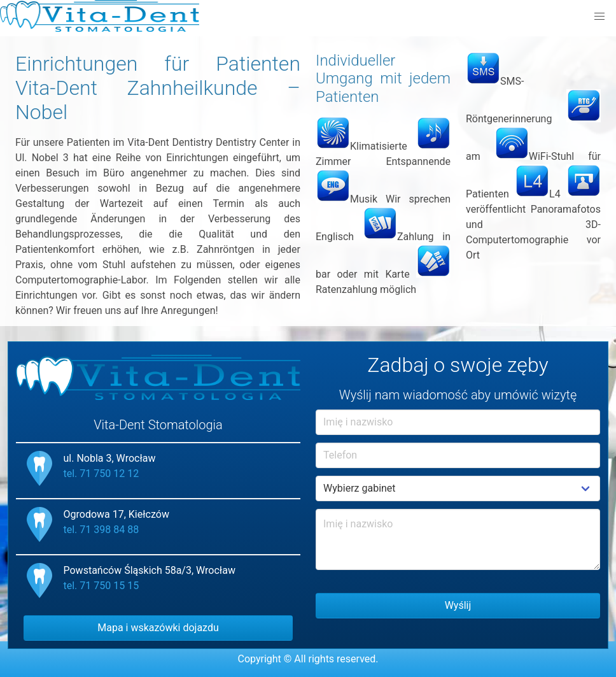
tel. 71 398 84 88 (101, 530)
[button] (599, 17)
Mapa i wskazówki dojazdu (158, 628)
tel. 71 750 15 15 (101, 586)
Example (458, 488)
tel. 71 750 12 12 (101, 474)
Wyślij (458, 605)
